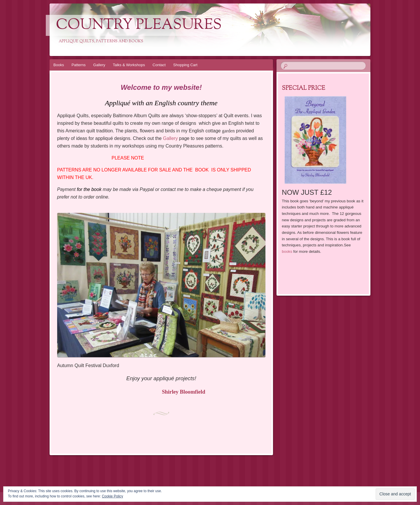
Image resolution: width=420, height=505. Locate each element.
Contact (159, 65)
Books (59, 65)
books (287, 251)
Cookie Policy (112, 496)
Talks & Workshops (129, 65)
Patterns (78, 65)
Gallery (99, 65)
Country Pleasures (139, 25)
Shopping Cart (185, 65)
